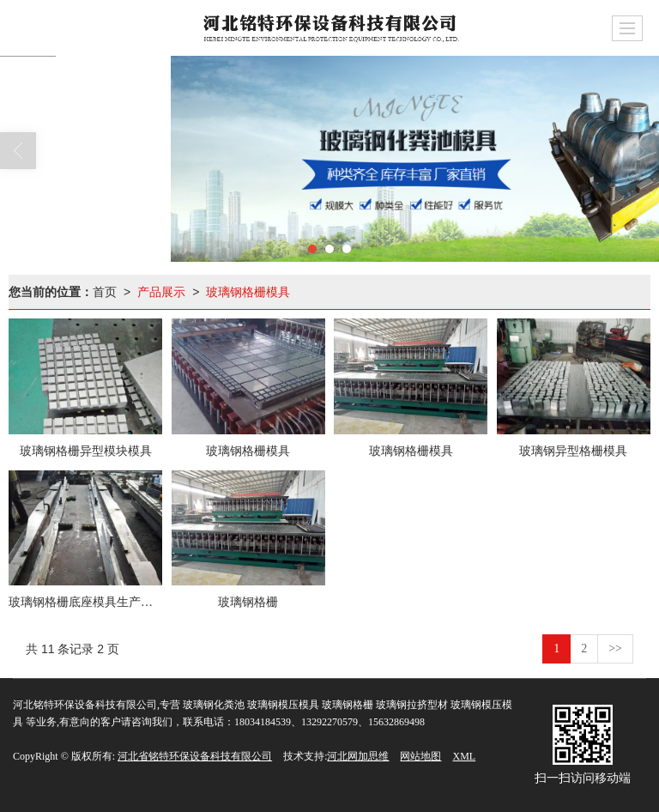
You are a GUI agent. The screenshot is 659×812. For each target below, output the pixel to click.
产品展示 (161, 292)
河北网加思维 (358, 756)
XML (464, 756)
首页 (105, 292)
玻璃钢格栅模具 (248, 292)
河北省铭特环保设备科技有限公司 (195, 756)
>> (615, 648)
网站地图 (420, 756)
